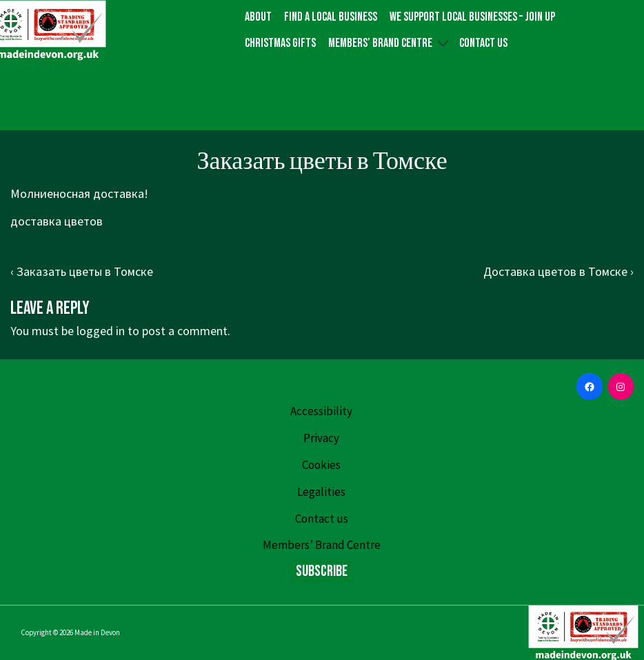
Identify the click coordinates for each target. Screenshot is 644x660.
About (258, 17)
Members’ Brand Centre (390, 43)
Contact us (483, 43)
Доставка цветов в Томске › (559, 271)
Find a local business (331, 17)
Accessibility (321, 411)
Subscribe (322, 571)
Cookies (321, 465)
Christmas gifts (280, 43)
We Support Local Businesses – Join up (472, 17)
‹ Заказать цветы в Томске (82, 271)
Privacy (321, 438)
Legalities (321, 492)
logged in (101, 331)
